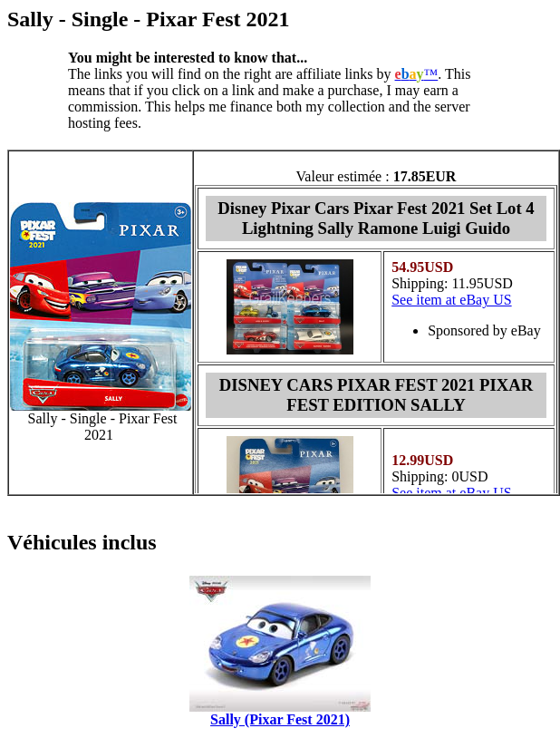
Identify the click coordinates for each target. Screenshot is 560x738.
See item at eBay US (451, 300)
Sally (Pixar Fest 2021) (280, 719)
